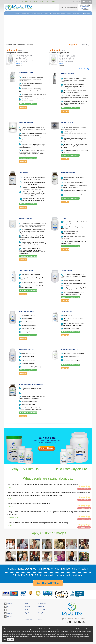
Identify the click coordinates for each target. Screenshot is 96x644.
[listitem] (40, 58)
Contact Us (87, 13)
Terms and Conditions (44, 610)
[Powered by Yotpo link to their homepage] (84, 68)
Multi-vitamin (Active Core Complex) (31, 384)
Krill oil (64, 218)
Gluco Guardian (67, 312)
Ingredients (62, 13)
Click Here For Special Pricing (28, 104)
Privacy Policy (42, 613)
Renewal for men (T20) (27, 349)
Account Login (29, 619)
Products (54, 13)
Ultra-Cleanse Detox (26, 271)
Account (77, 2)
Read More (6, 63)
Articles (69, 13)
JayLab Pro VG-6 (67, 122)
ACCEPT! (11, 639)
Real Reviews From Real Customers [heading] (20, 45)
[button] (87, 45)
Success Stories (78, 13)
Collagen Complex (25, 218)
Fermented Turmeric (68, 172)
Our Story (46, 13)
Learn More (23, 107)
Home (17, 13)
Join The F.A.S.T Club (48, 583)
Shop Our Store (25, 13)
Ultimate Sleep (24, 172)
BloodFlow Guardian (26, 122)
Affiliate (40, 619)
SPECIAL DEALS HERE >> (69, 8)
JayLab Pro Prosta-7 (26, 72)
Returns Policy (42, 616)
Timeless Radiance (68, 73)
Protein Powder (66, 271)
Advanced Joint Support (70, 349)
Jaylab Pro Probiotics (26, 312)
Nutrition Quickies (37, 13)
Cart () (87, 2)
